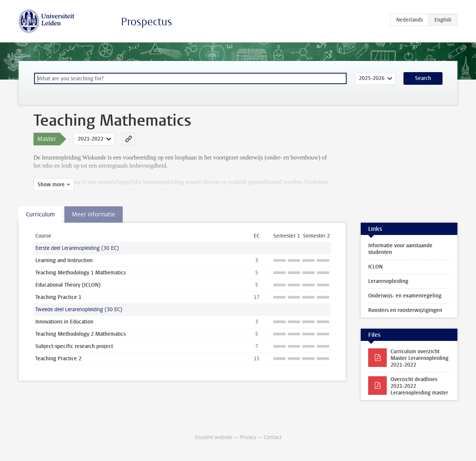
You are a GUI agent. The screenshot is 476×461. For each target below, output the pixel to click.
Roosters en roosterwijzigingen (405, 310)
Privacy (248, 437)
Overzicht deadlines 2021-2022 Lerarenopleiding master (419, 386)
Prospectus (147, 22)
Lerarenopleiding (388, 281)
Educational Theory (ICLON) (68, 285)
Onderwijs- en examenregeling (405, 296)
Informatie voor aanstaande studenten (400, 249)
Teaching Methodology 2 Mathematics (81, 334)
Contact (273, 437)
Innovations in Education (64, 322)
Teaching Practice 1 (58, 297)
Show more (51, 185)
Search (423, 78)
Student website (214, 437)
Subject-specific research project (74, 346)
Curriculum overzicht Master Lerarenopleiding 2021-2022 (419, 358)
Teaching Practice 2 (58, 359)
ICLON (375, 267)
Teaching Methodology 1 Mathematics (81, 273)
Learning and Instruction (64, 260)
